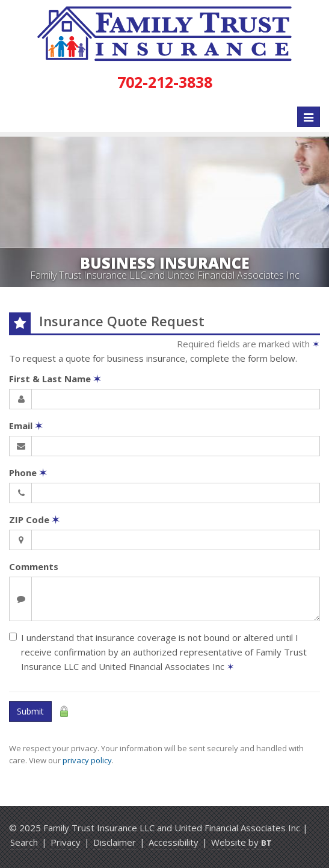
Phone (28, 473)
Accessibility (174, 842)
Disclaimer (115, 842)
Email (26, 426)
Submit (30, 711)
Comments (34, 566)
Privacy (66, 842)
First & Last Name (55, 379)
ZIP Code (34, 519)
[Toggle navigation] (309, 117)
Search (24, 842)
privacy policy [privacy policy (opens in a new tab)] (87, 760)
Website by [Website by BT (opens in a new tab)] (241, 842)
